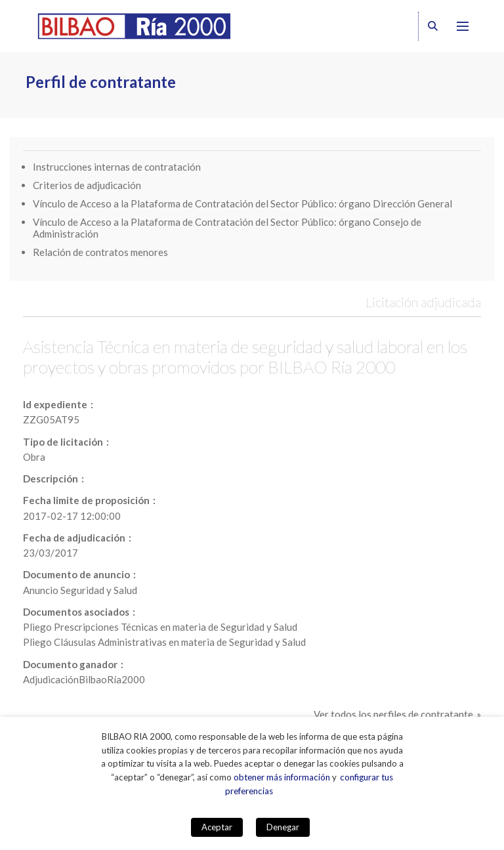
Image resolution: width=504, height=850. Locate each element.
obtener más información (282, 777)
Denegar (283, 827)
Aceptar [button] (217, 827)
